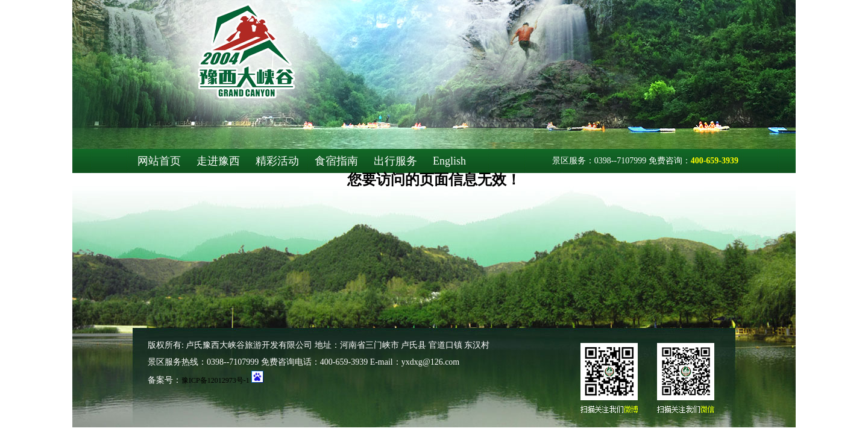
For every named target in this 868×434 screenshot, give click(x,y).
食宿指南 (336, 161)
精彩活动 (277, 161)
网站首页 (159, 161)
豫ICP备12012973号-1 (215, 380)
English (449, 161)
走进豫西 (218, 161)
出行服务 (395, 161)
